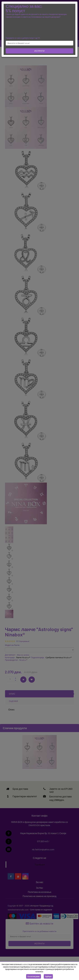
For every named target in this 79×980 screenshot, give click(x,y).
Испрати (39, 51)
